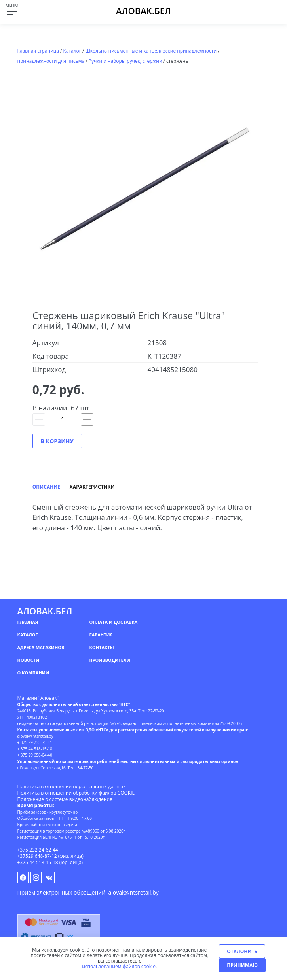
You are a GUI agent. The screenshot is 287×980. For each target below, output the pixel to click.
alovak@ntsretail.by (133, 892)
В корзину (57, 441)
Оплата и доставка (113, 622)
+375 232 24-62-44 (38, 850)
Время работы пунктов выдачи (47, 825)
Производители (109, 660)
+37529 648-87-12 (37, 856)
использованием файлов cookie (119, 966)
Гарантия (101, 635)
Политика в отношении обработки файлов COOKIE (76, 793)
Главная (28, 622)
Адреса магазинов (41, 647)
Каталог (28, 635)
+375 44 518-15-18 (38, 862)
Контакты (101, 647)
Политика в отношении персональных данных (72, 786)
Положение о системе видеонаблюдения (65, 799)
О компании (33, 673)
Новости (29, 660)
